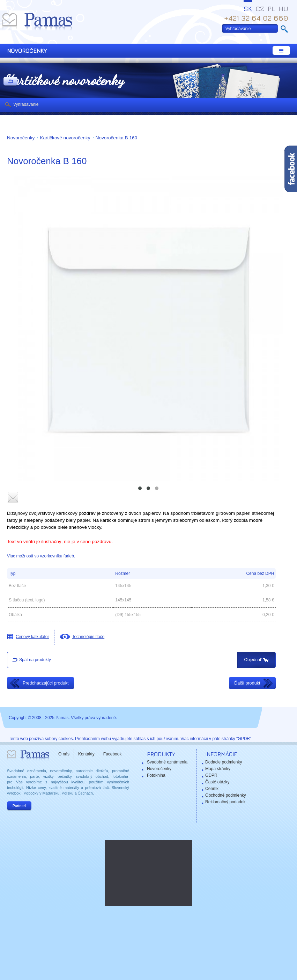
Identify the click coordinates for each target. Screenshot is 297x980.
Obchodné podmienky (226, 795)
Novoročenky (21, 138)
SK (248, 9)
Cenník (212, 789)
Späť (10, 82)
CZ (260, 9)
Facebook (113, 754)
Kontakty (86, 754)
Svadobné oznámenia (167, 762)
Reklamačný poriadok (225, 802)
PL (271, 9)
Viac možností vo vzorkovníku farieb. (41, 556)
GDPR (211, 775)
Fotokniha (156, 775)
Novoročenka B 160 (116, 138)
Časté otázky (217, 782)
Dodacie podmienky (224, 762)
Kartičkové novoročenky (65, 138)
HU (283, 9)
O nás (64, 754)
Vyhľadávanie (26, 104)
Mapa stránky (218, 769)
